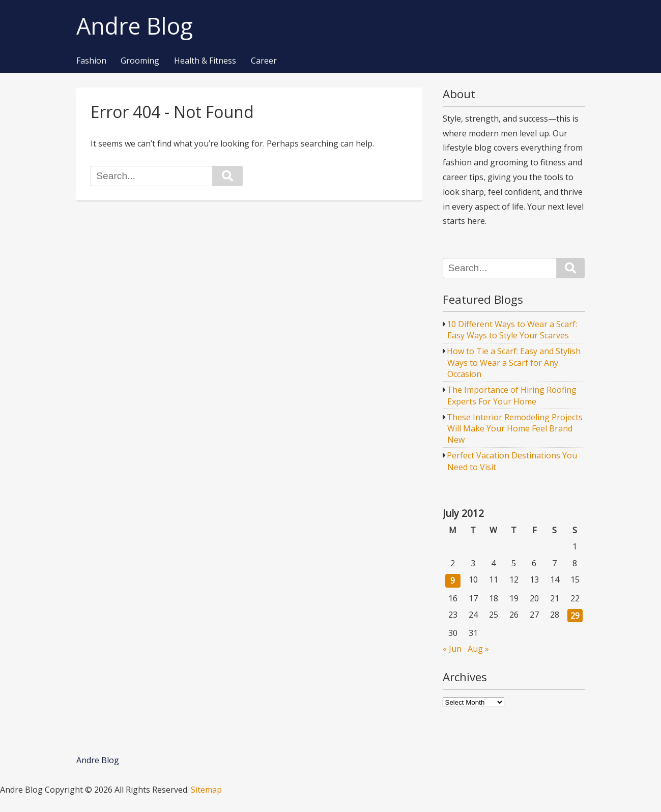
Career (264, 61)
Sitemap (206, 790)
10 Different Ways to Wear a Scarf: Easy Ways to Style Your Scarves (512, 330)
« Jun (452, 649)
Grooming (140, 61)
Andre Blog (135, 26)
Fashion (91, 61)
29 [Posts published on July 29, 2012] (575, 616)
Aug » (478, 649)
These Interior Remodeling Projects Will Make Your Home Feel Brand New (515, 429)
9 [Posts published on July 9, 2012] (453, 581)
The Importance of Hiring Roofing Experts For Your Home (512, 395)
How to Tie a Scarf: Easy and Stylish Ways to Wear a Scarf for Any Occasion (514, 362)
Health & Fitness (205, 61)
